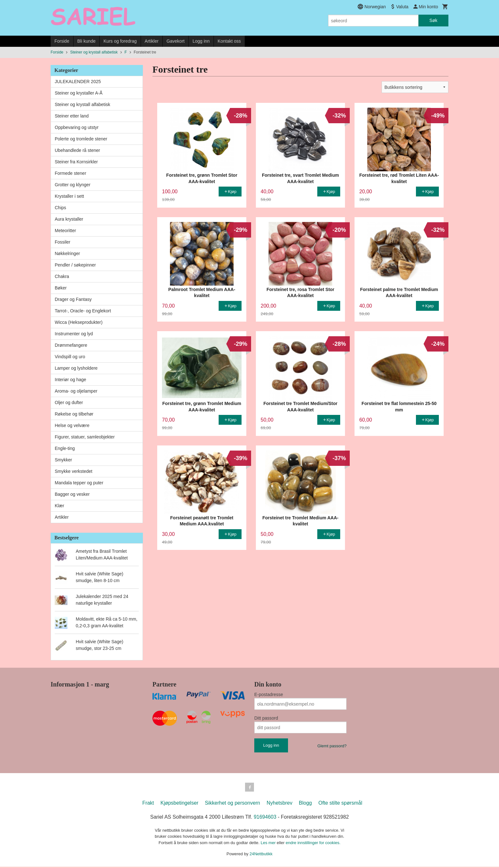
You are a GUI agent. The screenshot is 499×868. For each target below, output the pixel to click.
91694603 (265, 818)
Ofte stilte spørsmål (340, 804)
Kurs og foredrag (120, 41)
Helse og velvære (72, 425)
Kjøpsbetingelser (179, 804)
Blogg (305, 804)
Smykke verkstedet (74, 471)
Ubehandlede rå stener (77, 150)
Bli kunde (87, 41)
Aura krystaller (69, 219)
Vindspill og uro (70, 357)
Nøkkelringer (67, 253)
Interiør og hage (70, 380)
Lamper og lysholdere (76, 368)
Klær (60, 506)
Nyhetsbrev (280, 804)
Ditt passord (266, 718)
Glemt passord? (332, 746)
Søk (433, 20)
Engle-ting (65, 448)
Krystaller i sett (69, 196)
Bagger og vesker (72, 494)
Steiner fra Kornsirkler (76, 162)
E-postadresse (269, 694)
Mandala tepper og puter (79, 483)
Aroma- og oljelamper (76, 391)
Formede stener (70, 173)
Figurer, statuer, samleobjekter (85, 437)
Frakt (148, 804)
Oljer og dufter (69, 402)
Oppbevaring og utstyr (77, 127)
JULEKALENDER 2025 (78, 82)
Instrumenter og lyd (74, 334)
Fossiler (63, 242)
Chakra (62, 276)
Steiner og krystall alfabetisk (82, 104)
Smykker (63, 460)
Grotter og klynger (73, 185)
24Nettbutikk (261, 855)
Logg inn (201, 41)
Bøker (61, 288)
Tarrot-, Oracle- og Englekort (83, 311)
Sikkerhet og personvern (232, 804)
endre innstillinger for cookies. (313, 844)
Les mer (269, 844)
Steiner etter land (72, 116)
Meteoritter (65, 231)
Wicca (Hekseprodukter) (79, 322)
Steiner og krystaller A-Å (79, 93)
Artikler (152, 41)
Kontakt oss (229, 41)
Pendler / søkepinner (75, 265)
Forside (62, 41)
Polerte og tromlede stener (81, 139)
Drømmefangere (71, 345)
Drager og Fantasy (73, 299)
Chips (60, 208)
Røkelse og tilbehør (74, 414)
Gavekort (176, 41)
